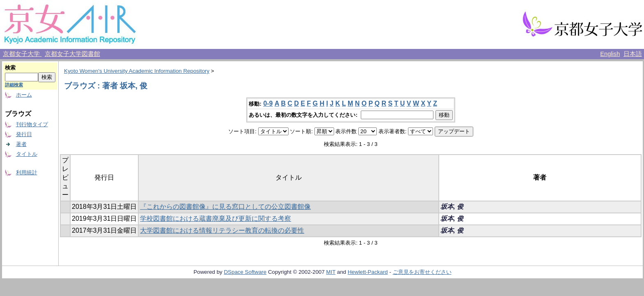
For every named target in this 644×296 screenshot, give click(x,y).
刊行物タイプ (32, 124)
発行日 (24, 134)
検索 (10, 68)
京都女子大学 (22, 54)
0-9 (268, 103)
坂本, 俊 (452, 207)
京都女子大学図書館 (72, 54)
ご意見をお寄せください (422, 272)
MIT (331, 272)
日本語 (633, 54)
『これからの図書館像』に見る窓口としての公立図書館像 (225, 207)
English (610, 54)
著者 (21, 144)
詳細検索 (14, 85)
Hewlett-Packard (368, 272)
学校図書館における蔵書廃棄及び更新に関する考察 (215, 219)
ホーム (24, 95)
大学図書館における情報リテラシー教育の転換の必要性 (222, 230)
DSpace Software (245, 272)
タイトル (27, 154)
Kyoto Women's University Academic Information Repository (137, 71)
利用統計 (27, 172)
